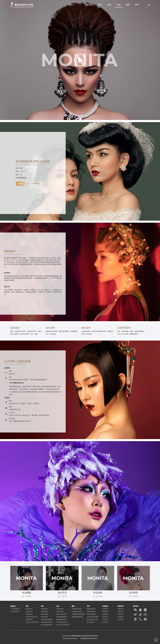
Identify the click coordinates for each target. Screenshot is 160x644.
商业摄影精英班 (77, 609)
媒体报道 (121, 617)
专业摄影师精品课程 (78, 614)
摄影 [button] (128, 5)
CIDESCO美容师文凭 (32, 622)
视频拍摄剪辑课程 (77, 617)
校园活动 (121, 612)
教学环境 (105, 612)
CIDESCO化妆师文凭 (63, 625)
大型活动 (121, 620)
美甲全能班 (91, 622)
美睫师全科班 (91, 609)
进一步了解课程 (34, 184)
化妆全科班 (60, 612)
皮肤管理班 (29, 620)
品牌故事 (105, 609)
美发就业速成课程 (47, 620)
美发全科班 (45, 612)
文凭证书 (105, 620)
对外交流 (121, 614)
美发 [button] (109, 5)
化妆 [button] (119, 5)
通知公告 (121, 609)
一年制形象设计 (15, 609)
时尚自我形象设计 (62, 617)
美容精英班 (29, 614)
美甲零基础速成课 (93, 617)
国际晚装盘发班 (61, 620)
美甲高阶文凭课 (92, 620)
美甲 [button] (137, 5)
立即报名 (21, 184)
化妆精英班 (60, 609)
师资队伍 (105, 614)
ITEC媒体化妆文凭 (62, 622)
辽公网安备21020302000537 (88, 639)
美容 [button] (100, 5)
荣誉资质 (105, 617)
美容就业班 (29, 609)
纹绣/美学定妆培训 (32, 617)
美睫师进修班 (91, 612)
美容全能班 (29, 612)
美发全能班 (45, 617)
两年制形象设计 (15, 612)
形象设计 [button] (89, 5)
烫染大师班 (45, 614)
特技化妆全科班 (61, 614)
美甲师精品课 (91, 614)
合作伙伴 (105, 622)
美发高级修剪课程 (47, 625)
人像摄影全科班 (77, 612)
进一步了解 (26, 596)
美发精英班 (45, 609)
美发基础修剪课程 (47, 622)
